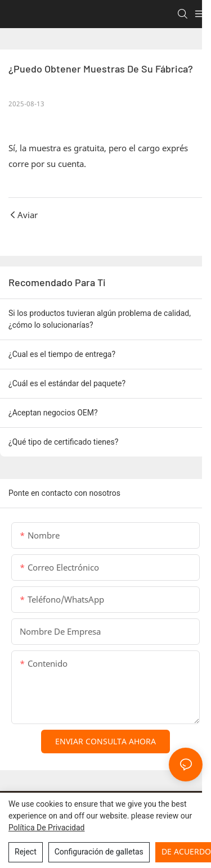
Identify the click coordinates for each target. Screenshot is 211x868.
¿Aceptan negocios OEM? (53, 413)
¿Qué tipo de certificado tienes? (63, 442)
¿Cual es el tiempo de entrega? (62, 354)
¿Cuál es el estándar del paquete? (67, 383)
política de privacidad (47, 828)
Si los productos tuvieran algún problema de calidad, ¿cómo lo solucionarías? (100, 319)
